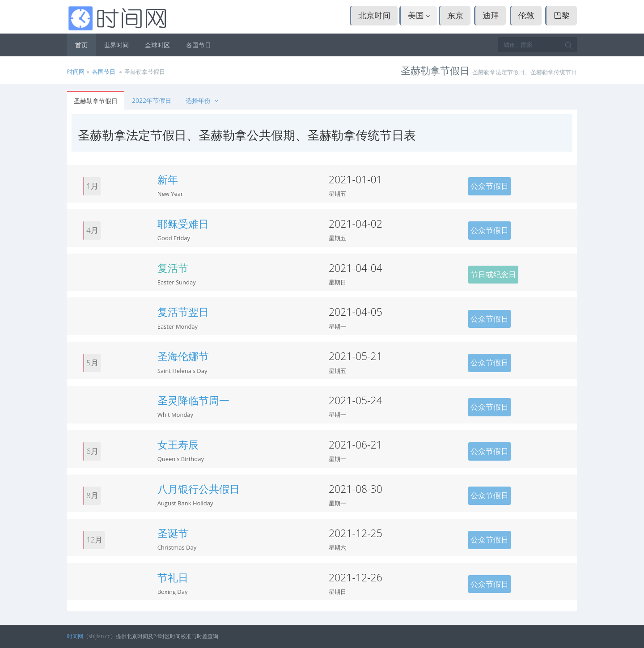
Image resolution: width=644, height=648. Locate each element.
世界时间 (116, 45)
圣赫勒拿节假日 (96, 101)
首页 (81, 45)
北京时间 (374, 15)
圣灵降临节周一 (193, 400)
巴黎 (562, 15)
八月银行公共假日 (199, 489)
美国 (419, 15)
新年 (168, 179)
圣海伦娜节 (183, 356)
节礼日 (173, 577)
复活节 (173, 268)
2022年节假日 (152, 100)
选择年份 (203, 100)
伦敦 (526, 15)
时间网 (76, 72)
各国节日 (199, 45)
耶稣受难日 (183, 224)
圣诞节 (173, 533)
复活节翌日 (183, 312)
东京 (455, 15)
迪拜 (491, 15)
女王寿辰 (178, 445)
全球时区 (157, 45)
